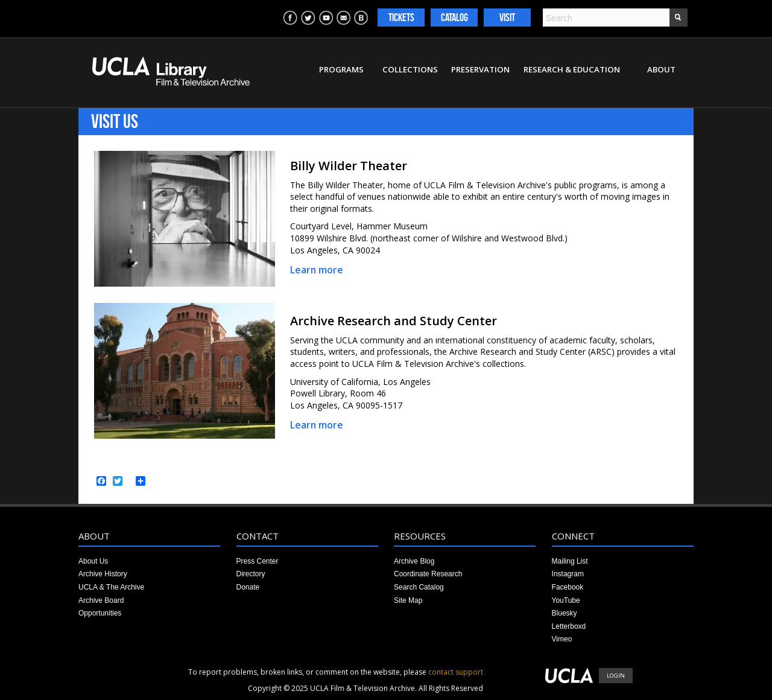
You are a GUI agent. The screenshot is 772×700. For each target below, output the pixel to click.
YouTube (566, 600)
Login (616, 676)
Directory (251, 574)
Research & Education (572, 69)
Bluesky (565, 613)
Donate (248, 587)
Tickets (401, 17)
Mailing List (570, 561)
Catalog (454, 17)
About (661, 69)
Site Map (408, 600)
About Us (93, 561)
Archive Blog (414, 561)
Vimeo (562, 639)
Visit (507, 17)
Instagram (568, 574)
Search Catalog (419, 587)
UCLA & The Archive (111, 587)
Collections (410, 69)
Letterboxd (569, 626)
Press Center (258, 561)
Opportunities (100, 613)
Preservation (480, 69)
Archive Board (101, 600)
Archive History (103, 574)
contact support (456, 672)
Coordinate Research (428, 574)
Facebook (568, 587)
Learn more (317, 270)
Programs (341, 69)
